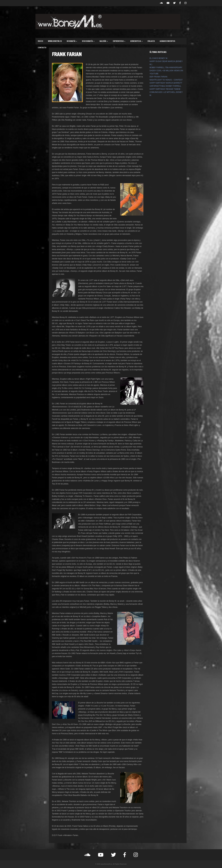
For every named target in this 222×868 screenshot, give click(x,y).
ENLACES (151, 41)
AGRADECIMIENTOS (167, 41)
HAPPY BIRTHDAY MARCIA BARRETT (166, 83)
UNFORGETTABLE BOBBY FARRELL (165, 86)
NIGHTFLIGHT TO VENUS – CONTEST (166, 80)
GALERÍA (104, 41)
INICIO (40, 41)
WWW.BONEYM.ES (55, 41)
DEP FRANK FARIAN (158, 77)
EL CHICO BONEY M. (159, 58)
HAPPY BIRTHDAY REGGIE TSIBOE (165, 89)
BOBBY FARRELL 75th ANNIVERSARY (166, 68)
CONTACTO (42, 48)
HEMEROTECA (136, 41)
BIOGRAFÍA (72, 41)
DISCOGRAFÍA (88, 41)
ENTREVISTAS (119, 41)
